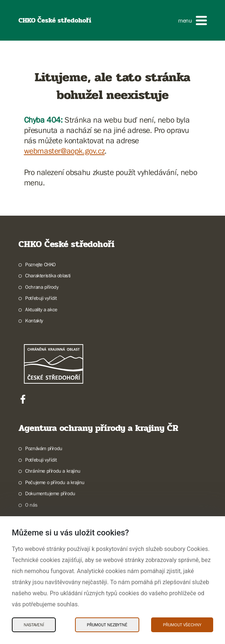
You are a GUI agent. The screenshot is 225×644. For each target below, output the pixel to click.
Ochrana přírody (42, 287)
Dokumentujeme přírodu (50, 493)
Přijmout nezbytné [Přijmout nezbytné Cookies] (107, 625)
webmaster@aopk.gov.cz (64, 151)
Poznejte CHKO (40, 264)
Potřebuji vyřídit (41, 298)
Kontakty (34, 321)
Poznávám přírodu (44, 448)
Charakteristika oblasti (48, 275)
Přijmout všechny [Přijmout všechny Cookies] (182, 625)
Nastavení (34, 625)
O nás (31, 505)
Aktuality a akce (41, 309)
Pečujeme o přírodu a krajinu (55, 482)
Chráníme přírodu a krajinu (53, 471)
